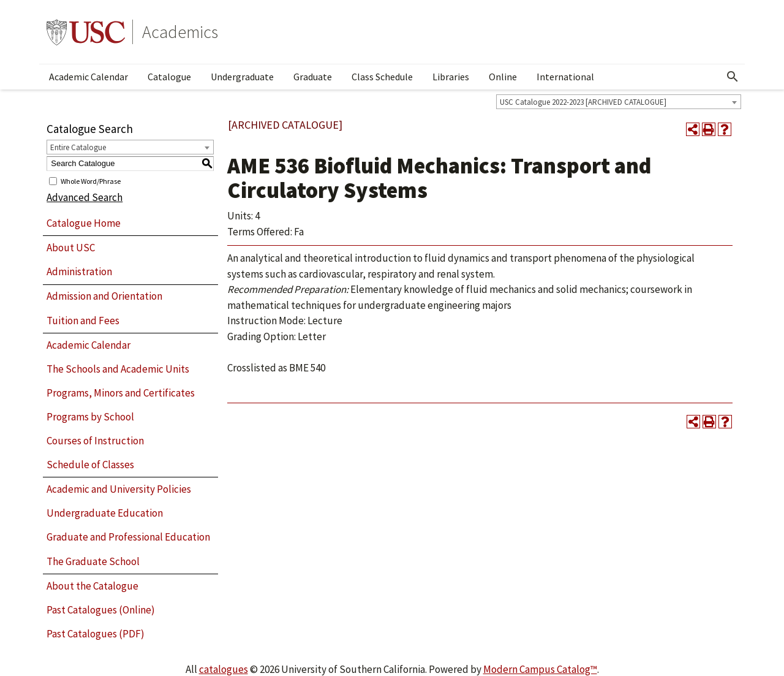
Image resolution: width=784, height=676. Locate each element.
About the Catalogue (92, 586)
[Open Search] (733, 77)
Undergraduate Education (105, 513)
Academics (180, 32)
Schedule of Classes (90, 465)
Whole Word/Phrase (91, 180)
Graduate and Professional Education (128, 537)
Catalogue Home (84, 223)
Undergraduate (242, 77)
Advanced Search (85, 197)
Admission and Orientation (104, 296)
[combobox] (619, 102)
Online (503, 77)
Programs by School (90, 417)
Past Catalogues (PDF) (96, 634)
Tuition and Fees (83, 321)
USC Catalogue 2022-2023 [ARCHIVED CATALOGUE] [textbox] (583, 102)
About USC (71, 248)
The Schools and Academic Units (118, 369)
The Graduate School (93, 561)
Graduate (313, 77)
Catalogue (169, 77)
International (565, 77)
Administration (79, 272)
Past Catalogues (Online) (101, 610)
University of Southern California (86, 32)
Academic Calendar (89, 77)
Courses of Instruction (95, 441)
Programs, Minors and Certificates (121, 393)
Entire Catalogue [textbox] (78, 147)
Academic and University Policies (119, 489)
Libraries (451, 77)
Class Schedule (382, 77)
